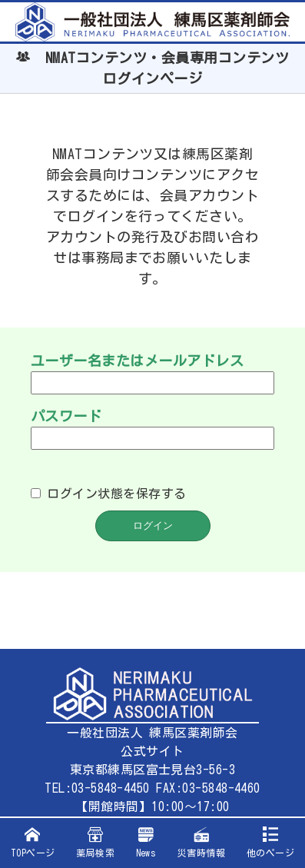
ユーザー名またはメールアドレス (137, 361)
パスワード (66, 416)
